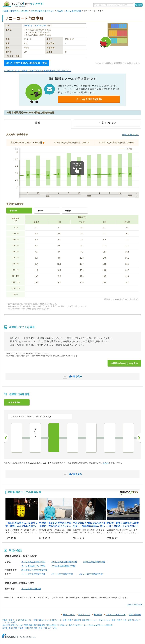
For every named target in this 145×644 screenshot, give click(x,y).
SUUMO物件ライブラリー (43, 11)
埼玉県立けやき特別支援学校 (34, 570)
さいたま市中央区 (73, 11)
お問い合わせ (135, 615)
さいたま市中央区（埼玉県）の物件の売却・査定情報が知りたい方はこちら (38, 71)
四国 (41, 628)
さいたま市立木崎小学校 (94, 562)
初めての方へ (69, 615)
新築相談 (42, 625)
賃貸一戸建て (68, 620)
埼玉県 (60, 11)
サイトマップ (84, 615)
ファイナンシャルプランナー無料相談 (98, 625)
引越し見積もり (52, 625)
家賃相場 (78, 620)
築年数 (40, 211)
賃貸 (35, 620)
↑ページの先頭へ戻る (135, 604)
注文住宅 (6, 625)
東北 (11, 628)
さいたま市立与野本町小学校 (64, 562)
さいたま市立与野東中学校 (33, 574)
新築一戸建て (117, 620)
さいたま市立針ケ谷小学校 (33, 566)
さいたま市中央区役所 (31, 589)
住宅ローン (64, 625)
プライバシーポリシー (116, 615)
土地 (136, 620)
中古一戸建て (128, 620)
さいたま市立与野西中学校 (91, 574)
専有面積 (13, 211)
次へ (139, 438)
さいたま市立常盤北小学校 (63, 566)
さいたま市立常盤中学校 (62, 574)
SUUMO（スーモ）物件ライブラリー (23, 4)
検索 (140, 5)
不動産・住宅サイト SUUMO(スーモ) (17, 620)
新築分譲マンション (90, 620)
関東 (15, 628)
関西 (36, 628)
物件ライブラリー (76, 625)
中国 (45, 628)
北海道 (5, 628)
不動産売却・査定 (30, 625)
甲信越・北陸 (23, 628)
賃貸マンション (44, 620)
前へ (6, 438)
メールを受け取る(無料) (89, 99)
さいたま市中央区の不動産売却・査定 (27, 63)
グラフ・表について (130, 135)
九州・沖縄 (52, 628)
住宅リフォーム (16, 625)
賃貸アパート (57, 620)
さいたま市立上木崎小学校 (33, 562)
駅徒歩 (68, 211)
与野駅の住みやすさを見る (124, 363)
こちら (106, 463)
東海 (31, 628)
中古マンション (105, 620)
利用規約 (98, 615)
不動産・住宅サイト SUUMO (15, 11)
